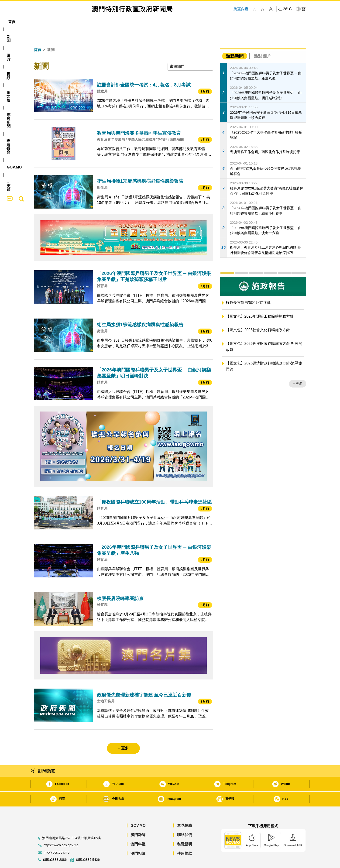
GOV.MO (138, 811)
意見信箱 (185, 811)
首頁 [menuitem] (42, 22)
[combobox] (190, 53)
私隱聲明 (185, 830)
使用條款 (185, 839)
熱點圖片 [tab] (262, 42)
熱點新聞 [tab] (235, 42)
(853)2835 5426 (88, 846)
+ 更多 (298, 369)
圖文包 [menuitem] (112, 22)
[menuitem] (59, 22)
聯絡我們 (185, 821)
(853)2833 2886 (55, 846)
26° (287, 9)
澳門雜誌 (138, 821)
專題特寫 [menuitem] (158, 22)
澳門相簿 (138, 839)
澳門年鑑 (138, 830)
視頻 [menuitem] (93, 22)
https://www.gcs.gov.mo (61, 831)
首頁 (38, 36)
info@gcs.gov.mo (57, 838)
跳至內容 (241, 9)
